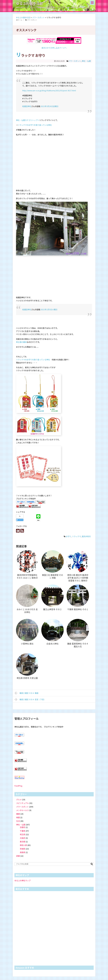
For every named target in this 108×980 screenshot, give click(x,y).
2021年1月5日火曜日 (49, 309)
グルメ (19, 800)
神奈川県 (23, 845)
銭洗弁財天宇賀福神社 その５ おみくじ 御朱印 (27, 576)
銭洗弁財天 (86, 536)
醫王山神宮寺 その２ (52, 609)
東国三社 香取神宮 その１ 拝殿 (52, 576)
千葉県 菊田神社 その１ (78, 609)
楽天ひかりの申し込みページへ (54, 48)
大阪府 (22, 838)
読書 (18, 856)
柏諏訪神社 (27, 106)
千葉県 (22, 831)
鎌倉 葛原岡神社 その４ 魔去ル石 (78, 645)
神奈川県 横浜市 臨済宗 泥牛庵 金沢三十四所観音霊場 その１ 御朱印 (78, 578)
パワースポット (75, 61)
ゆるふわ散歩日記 (29, 3)
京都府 (22, 827)
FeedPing (18, 786)
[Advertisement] (54, 278)
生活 (18, 821)
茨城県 (22, 849)
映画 (18, 817)
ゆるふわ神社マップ (22, 880)
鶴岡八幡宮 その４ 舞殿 (26, 693)
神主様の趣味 (21, 342)
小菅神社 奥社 (27, 644)
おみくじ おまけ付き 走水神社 (27, 611)
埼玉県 (22, 834)
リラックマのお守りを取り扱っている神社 (35, 125)
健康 (18, 814)
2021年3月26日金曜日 (50, 106)
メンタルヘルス (22, 810)
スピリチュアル (22, 803)
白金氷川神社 (52, 644)
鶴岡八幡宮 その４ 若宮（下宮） (30, 699)
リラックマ (76, 536)
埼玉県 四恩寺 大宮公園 (27, 678)
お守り (68, 536)
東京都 (22, 842)
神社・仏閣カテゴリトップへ (28, 120)
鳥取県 (22, 852)
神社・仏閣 (86, 61)
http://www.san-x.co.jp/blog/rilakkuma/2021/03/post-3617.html (49, 90)
